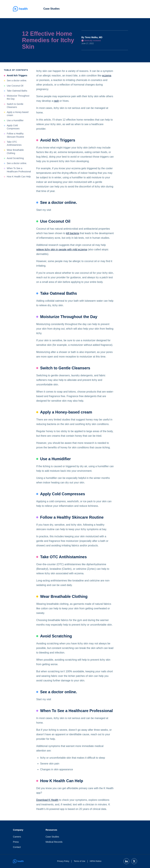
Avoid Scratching (15, 158)
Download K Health (47, 800)
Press (16, 842)
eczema (107, 76)
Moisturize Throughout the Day (18, 97)
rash (56, 101)
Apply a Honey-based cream (18, 114)
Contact (17, 847)
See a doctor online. (17, 80)
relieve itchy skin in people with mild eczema (62, 249)
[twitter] (134, 861)
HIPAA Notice (96, 861)
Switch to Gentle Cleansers (15, 106)
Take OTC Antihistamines (14, 143)
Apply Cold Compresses (13, 127)
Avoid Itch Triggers (17, 75)
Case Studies (51, 9)
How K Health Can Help (19, 177)
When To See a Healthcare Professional (19, 170)
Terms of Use (80, 861)
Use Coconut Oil (15, 86)
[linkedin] (126, 861)
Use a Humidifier (15, 120)
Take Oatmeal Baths (17, 91)
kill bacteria (72, 233)
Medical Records (54, 842)
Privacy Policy (63, 861)
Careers (17, 837)
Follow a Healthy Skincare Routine (15, 135)
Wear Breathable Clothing (15, 151)
